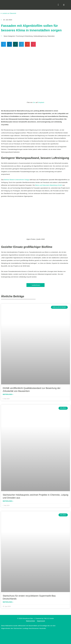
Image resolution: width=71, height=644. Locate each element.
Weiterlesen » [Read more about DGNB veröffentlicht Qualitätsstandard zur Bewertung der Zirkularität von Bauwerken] (8, 394)
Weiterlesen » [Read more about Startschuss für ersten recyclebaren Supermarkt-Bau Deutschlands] (8, 602)
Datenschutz (30, 621)
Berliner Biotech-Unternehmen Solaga (17, 180)
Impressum (41, 621)
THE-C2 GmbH (49, 618)
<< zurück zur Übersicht (8, 13)
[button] (58, 5)
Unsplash (41, 102)
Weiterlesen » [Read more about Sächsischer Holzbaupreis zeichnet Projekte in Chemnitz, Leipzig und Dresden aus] (8, 501)
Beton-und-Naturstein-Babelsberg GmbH (49, 185)
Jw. (34, 102)
